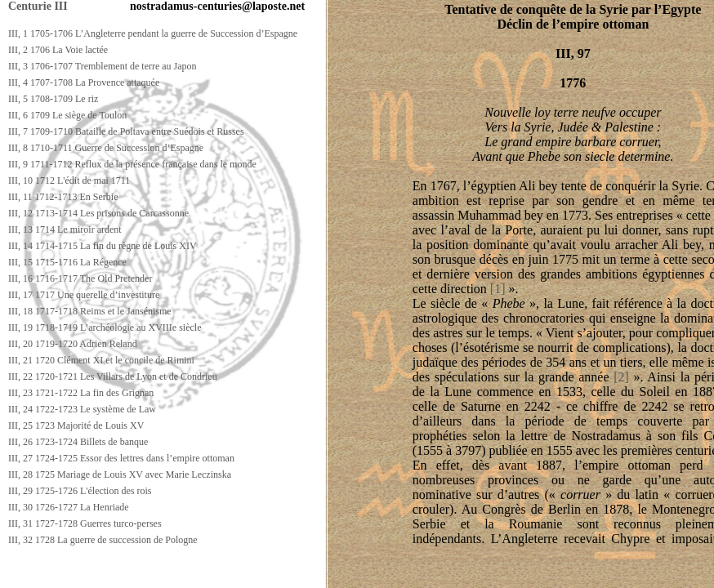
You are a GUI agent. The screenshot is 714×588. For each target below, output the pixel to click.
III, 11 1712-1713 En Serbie (63, 197)
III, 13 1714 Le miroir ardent (65, 229)
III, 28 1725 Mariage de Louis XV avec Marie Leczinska (120, 474)
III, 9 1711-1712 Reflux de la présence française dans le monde (132, 164)
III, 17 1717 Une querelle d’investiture (84, 295)
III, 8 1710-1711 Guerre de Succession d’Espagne (106, 148)
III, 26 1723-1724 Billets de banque (78, 442)
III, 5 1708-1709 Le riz (53, 99)
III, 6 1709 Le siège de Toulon (67, 115)
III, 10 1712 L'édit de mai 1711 (69, 180)
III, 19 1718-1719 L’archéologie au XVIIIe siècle (105, 327)
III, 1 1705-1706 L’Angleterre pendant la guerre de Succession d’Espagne (153, 33)
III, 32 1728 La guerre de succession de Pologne (103, 540)
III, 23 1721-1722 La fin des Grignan (81, 393)
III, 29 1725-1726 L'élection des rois (80, 491)
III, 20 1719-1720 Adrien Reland (73, 344)
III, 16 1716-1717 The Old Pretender (80, 278)
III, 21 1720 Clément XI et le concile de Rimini (101, 360)
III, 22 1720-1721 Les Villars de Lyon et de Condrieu (113, 376)
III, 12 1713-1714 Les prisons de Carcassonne (98, 213)
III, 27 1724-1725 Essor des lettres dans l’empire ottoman (121, 458)
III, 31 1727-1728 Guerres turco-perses (85, 523)
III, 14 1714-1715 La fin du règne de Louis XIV (103, 246)
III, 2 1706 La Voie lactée (58, 50)
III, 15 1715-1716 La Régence (67, 262)
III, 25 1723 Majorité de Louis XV (76, 425)
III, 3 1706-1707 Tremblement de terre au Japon (103, 66)
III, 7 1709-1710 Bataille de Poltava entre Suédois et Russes (126, 131)
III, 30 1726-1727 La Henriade (69, 507)
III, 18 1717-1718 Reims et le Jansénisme (90, 311)
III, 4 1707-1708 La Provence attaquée (84, 82)
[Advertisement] (300, 573)
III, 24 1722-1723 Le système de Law (82, 409)
